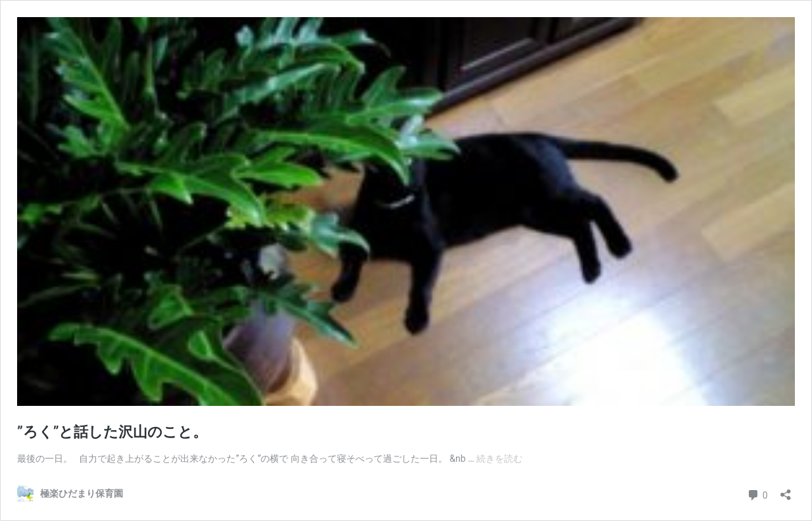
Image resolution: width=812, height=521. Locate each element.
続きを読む (499, 459)
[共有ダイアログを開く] (786, 490)
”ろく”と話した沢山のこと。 (112, 432)
